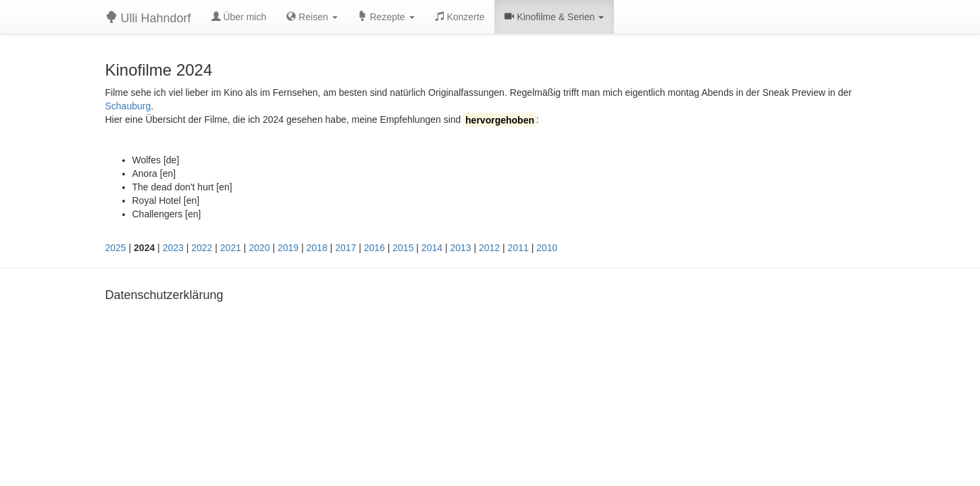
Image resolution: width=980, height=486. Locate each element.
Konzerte (460, 17)
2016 (375, 248)
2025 (116, 248)
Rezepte (386, 17)
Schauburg (128, 106)
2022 (202, 248)
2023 (173, 248)
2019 (288, 248)
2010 (547, 248)
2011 (518, 248)
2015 (403, 248)
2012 (489, 248)
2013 (460, 248)
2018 (317, 248)
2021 (231, 248)
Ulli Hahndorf (148, 18)
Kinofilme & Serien (554, 17)
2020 (259, 248)
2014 (432, 248)
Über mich (239, 17)
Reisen (312, 17)
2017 (345, 248)
